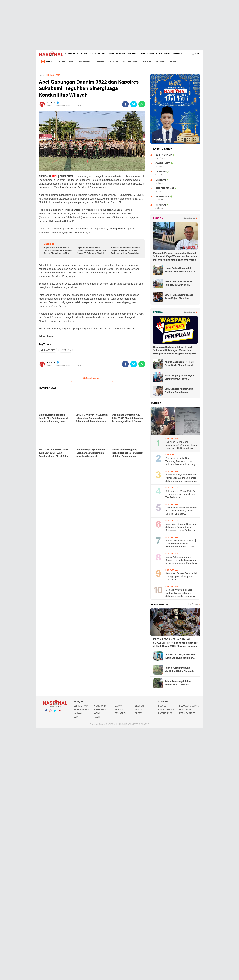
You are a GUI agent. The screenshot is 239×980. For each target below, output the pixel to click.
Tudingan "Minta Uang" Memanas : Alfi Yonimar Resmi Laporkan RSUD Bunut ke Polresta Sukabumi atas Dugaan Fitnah (181, 445)
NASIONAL (133, 54)
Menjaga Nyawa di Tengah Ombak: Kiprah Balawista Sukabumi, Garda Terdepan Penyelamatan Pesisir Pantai (180, 593)
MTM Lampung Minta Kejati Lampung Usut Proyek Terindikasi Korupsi (179, 378)
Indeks (47, 61)
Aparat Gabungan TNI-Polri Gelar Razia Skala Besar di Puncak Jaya (179, 364)
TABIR (167, 54)
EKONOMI (95, 54)
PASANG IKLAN (165, 713)
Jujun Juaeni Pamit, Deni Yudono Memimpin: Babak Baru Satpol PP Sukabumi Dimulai (92, 251)
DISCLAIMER (185, 710)
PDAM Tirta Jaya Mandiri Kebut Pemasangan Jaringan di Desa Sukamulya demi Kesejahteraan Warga (181, 478)
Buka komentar (92, 378)
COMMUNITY (71, 54)
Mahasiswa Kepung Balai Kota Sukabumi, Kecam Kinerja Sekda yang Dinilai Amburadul (181, 527)
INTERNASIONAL (131, 62)
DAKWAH (84, 54)
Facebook (46, 712)
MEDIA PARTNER (187, 713)
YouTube (59, 712)
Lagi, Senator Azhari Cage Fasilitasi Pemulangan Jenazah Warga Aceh (179, 391)
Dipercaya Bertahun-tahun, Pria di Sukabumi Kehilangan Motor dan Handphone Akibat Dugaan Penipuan (174, 350)
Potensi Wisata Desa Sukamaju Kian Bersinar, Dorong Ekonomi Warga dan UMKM (181, 544)
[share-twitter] (134, 104)
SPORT (151, 54)
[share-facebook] (125, 104)
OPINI (143, 54)
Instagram (50, 712)
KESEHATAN (108, 54)
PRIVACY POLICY (166, 710)
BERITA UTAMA (66, 62)
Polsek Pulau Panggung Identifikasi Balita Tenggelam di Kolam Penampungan (180, 670)
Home (41, 75)
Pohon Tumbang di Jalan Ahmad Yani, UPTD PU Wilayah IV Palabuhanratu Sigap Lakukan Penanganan (180, 683)
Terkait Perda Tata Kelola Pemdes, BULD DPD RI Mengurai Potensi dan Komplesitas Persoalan (178, 284)
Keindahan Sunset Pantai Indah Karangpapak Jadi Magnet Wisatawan (181, 577)
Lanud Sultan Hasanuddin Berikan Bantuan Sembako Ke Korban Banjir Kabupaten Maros (181, 270)
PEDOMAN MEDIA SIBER (190, 706)
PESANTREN (120, 713)
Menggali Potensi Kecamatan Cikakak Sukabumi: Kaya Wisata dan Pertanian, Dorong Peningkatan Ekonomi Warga (175, 257)
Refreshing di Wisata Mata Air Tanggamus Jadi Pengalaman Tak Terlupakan (180, 494)
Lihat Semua (190, 218)
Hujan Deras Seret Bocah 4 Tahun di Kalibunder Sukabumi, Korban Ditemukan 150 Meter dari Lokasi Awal (58, 251)
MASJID (147, 62)
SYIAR (159, 54)
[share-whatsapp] (142, 104)
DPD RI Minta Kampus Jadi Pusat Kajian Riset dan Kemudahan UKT (179, 297)
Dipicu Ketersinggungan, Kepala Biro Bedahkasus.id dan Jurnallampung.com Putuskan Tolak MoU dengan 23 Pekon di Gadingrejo (181, 560)
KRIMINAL (121, 54)
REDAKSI (162, 706)
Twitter (55, 712)
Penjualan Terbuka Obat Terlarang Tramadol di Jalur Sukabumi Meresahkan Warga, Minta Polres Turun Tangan (181, 462)
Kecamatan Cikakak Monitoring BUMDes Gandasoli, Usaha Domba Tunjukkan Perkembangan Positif (181, 511)
